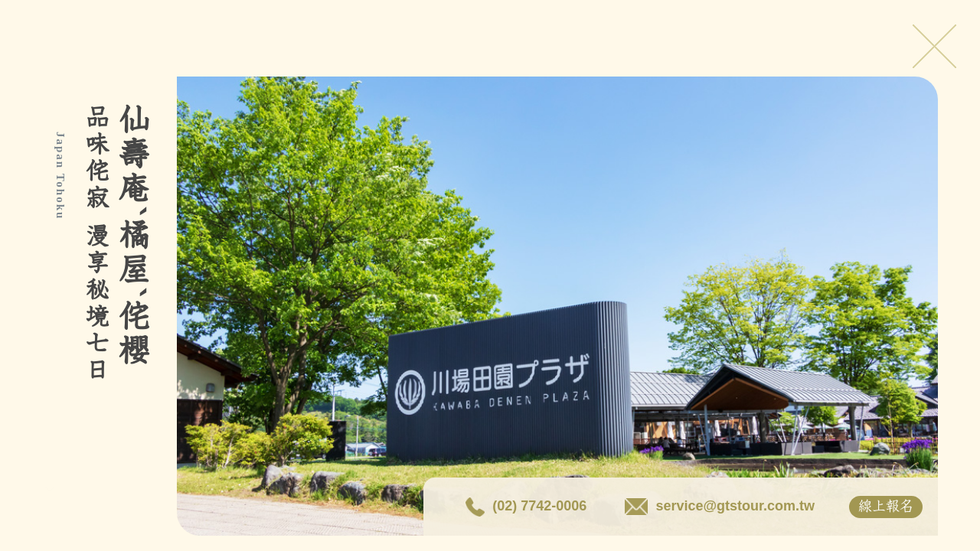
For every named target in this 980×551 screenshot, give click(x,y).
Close (934, 46)
